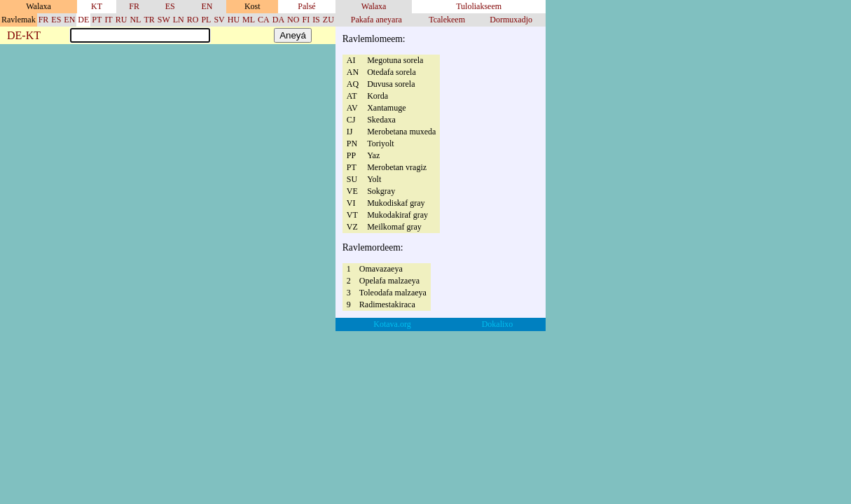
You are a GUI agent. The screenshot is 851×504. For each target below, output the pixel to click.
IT (108, 20)
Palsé (306, 6)
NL (135, 20)
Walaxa (374, 6)
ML (249, 20)
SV (219, 20)
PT (97, 20)
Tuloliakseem (479, 6)
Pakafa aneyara (376, 20)
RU (122, 20)
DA (278, 20)
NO (293, 20)
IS (316, 20)
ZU (328, 20)
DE (83, 20)
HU (234, 20)
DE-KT (24, 36)
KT (97, 6)
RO (193, 20)
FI (306, 20)
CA (264, 20)
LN (179, 20)
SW (164, 20)
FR (134, 6)
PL (206, 20)
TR (149, 20)
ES (170, 6)
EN (207, 6)
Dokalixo (498, 324)
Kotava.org (392, 324)
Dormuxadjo (511, 20)
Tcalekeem (447, 20)
